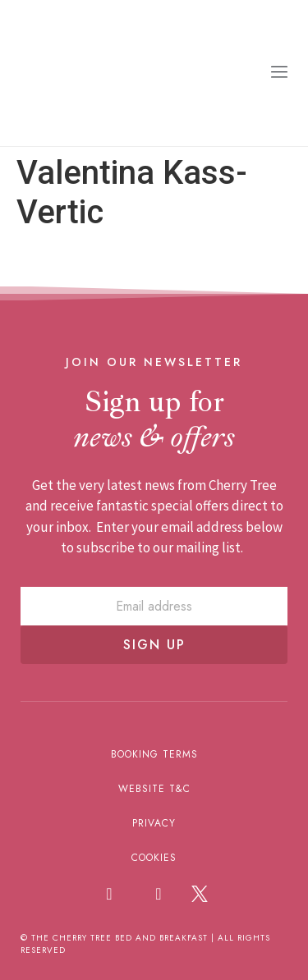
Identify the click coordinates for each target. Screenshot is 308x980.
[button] (279, 73)
